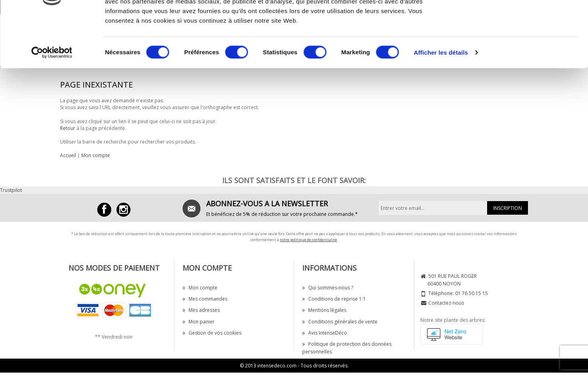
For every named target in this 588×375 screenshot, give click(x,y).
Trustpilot (11, 190)
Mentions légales (324, 310)
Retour (68, 128)
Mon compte (96, 155)
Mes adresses (201, 310)
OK (521, 21)
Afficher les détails (441, 100)
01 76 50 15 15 (472, 293)
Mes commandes (205, 299)
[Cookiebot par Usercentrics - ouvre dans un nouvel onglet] (52, 100)
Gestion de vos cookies (212, 333)
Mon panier (199, 322)
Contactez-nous (446, 303)
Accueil (68, 155)
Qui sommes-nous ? (328, 288)
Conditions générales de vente (340, 322)
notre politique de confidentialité (308, 240)
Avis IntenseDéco (325, 333)
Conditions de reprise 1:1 (334, 299)
